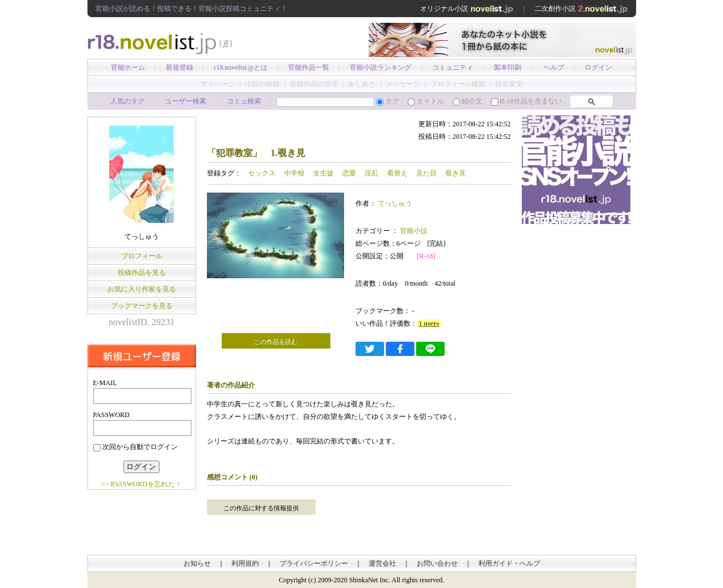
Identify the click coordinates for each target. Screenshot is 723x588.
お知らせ (197, 563)
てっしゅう (395, 203)
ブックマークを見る (142, 306)
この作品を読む (276, 342)
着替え (397, 173)
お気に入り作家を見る (142, 289)
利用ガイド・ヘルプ (509, 563)
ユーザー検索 (186, 101)
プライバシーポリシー (314, 563)
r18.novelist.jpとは (240, 67)
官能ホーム (128, 67)
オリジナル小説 (467, 9)
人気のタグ (127, 101)
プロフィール (142, 256)
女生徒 (323, 173)
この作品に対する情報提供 (261, 508)
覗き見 (456, 173)
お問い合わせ (437, 563)
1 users (429, 323)
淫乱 (372, 173)
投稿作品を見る (142, 273)
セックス (262, 173)
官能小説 (413, 231)
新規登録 (179, 67)
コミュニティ (453, 67)
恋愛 (349, 173)
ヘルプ (554, 67)
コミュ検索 (244, 101)
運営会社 (382, 563)
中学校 (294, 173)
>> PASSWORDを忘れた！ (141, 484)
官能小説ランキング (381, 67)
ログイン (598, 67)
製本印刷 (508, 67)
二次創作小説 (581, 9)
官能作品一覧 (309, 67)
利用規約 (245, 563)
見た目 (426, 173)
